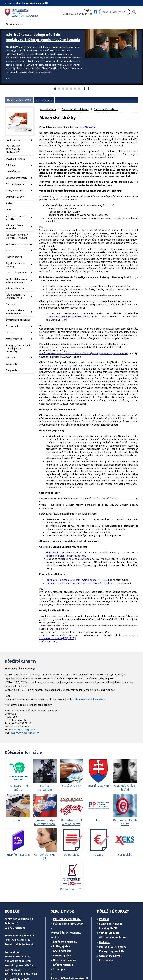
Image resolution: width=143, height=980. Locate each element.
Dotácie (10, 327)
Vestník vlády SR (15, 333)
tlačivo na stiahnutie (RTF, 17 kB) (58, 609)
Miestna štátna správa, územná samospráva (18, 275)
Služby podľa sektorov (109, 109)
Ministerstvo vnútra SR (68, 886)
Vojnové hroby (13, 321)
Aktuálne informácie (16, 157)
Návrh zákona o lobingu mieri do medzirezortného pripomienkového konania (37, 39)
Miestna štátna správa (114, 913)
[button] (18, 23)
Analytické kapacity (16, 194)
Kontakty (10, 350)
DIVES (9, 206)
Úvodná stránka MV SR (20, 100)
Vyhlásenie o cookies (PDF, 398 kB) (27, 970)
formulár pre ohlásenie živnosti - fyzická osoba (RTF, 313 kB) (80, 553)
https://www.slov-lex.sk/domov (94, 669)
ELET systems (64, 965)
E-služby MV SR (110, 895)
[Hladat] (134, 12)
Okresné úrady (13, 170)
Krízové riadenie (64, 931)
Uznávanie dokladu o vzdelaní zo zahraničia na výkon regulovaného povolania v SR (86, 343)
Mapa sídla (81, 965)
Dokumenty (12, 356)
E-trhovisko (107, 927)
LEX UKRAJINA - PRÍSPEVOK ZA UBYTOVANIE (15, 149)
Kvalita (9, 200)
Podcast (105, 886)
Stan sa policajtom (112, 890)
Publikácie (11, 163)
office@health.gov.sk (24, 697)
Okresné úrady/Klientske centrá (67, 902)
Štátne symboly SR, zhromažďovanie (16, 290)
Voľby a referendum (16, 182)
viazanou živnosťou (87, 127)
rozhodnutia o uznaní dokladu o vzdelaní (68, 306)
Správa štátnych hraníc (18, 268)
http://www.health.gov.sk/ (25, 700)
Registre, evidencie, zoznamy (16, 260)
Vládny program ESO (17, 188)
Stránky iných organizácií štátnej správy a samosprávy (17, 342)
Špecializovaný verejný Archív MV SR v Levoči (18, 231)
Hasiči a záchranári (66, 927)
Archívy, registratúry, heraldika (16, 213)
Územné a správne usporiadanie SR (16, 305)
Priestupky (11, 297)
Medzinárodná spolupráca (13, 239)
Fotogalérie (11, 362)
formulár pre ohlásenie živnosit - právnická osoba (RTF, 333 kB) (81, 556)
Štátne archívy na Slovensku (15, 222)
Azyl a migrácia (63, 918)
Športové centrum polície (70, 954)
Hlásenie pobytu (14, 253)
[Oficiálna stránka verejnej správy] (40, 3)
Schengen (60, 936)
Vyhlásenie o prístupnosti (107, 965)
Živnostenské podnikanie (13, 313)
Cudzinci (105, 909)
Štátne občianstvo (15, 282)
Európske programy (66, 908)
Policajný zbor (63, 913)
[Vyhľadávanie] (115, 12)
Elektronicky (52, 528)
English (88, 10)
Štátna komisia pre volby (69, 890)
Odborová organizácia (17, 176)
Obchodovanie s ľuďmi (114, 904)
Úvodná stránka (14, 140)
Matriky (9, 247)
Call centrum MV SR (112, 923)
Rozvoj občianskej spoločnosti (62, 947)
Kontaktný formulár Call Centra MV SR (20, 934)
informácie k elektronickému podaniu (66, 531)
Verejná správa (47, 100)
